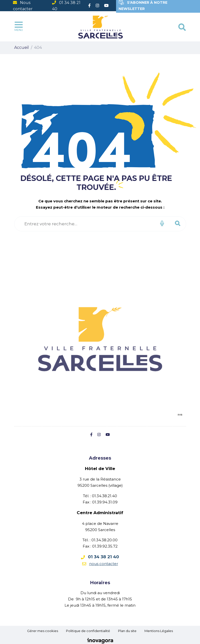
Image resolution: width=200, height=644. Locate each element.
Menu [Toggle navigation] (19, 27)
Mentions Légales (159, 631)
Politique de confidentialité (88, 631)
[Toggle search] (182, 27)
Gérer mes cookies (43, 631)
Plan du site (127, 631)
